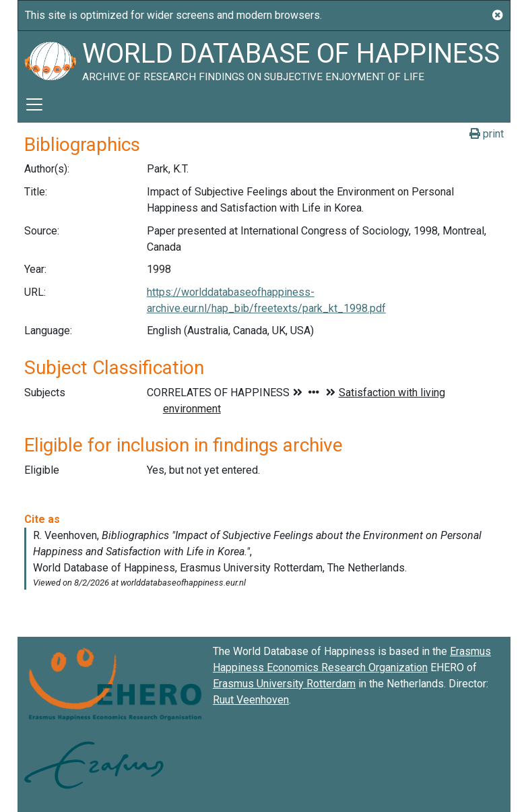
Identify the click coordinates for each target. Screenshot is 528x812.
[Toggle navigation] (34, 104)
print (487, 134)
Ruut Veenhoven (251, 700)
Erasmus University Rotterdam (284, 684)
